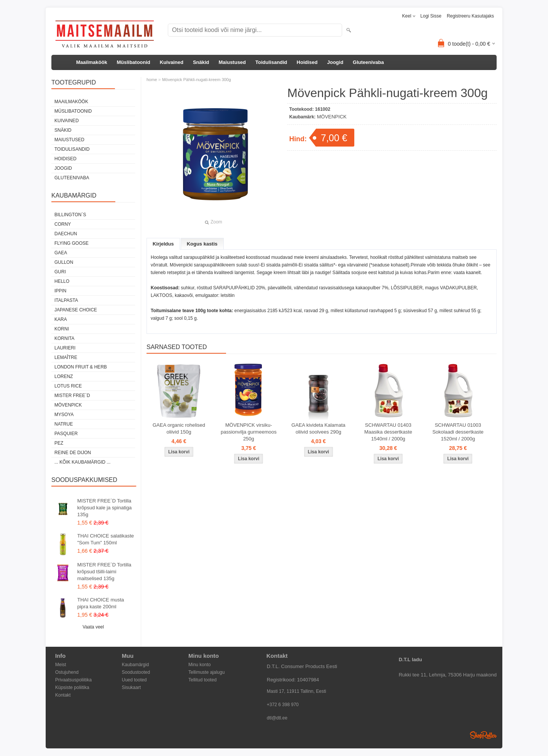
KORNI (62, 329)
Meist (61, 665)
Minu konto (200, 665)
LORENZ (64, 376)
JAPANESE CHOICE (76, 310)
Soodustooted (136, 672)
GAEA (61, 253)
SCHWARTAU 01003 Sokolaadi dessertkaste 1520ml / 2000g (458, 432)
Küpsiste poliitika (72, 687)
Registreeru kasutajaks (470, 16)
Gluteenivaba (368, 62)
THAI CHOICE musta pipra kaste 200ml (101, 603)
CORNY (63, 224)
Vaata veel (93, 627)
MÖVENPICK (68, 405)
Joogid (335, 62)
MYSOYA (64, 415)
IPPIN (60, 291)
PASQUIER (66, 434)
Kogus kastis (202, 244)
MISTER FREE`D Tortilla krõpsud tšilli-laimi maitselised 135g (104, 572)
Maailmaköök (92, 62)
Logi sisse (431, 16)
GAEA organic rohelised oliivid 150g (179, 428)
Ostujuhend (67, 672)
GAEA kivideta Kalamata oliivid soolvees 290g (319, 428)
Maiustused (233, 62)
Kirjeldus (163, 244)
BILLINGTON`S (70, 215)
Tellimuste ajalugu (206, 672)
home (152, 80)
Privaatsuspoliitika (73, 680)
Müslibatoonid (134, 62)
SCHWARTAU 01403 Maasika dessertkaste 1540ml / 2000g (388, 432)
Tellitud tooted (202, 680)
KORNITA (64, 338)
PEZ (59, 443)
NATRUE (64, 424)
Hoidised (307, 62)
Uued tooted (134, 680)
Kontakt (63, 695)
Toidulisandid (271, 62)
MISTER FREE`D (72, 396)
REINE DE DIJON (73, 453)
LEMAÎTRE (66, 357)
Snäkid (201, 62)
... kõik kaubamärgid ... (82, 462)
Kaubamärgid (135, 665)
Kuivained (172, 62)
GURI (60, 272)
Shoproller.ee (483, 735)
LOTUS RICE (68, 386)
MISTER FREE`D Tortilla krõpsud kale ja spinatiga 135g (104, 508)
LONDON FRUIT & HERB (81, 367)
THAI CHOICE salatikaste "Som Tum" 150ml (106, 539)
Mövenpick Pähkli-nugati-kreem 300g (197, 80)
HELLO (62, 281)
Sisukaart (131, 687)
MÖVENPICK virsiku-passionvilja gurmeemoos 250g (249, 432)
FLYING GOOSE (72, 243)
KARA (61, 319)
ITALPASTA (66, 300)
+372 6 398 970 (283, 705)
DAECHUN (66, 234)
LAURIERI (65, 348)
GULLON (64, 262)
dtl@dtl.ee (277, 718)
